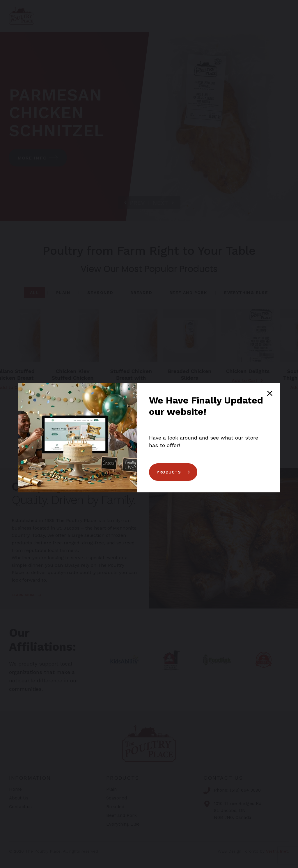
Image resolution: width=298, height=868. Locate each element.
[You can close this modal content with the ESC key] (149, 434)
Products (173, 472)
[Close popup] (270, 393)
